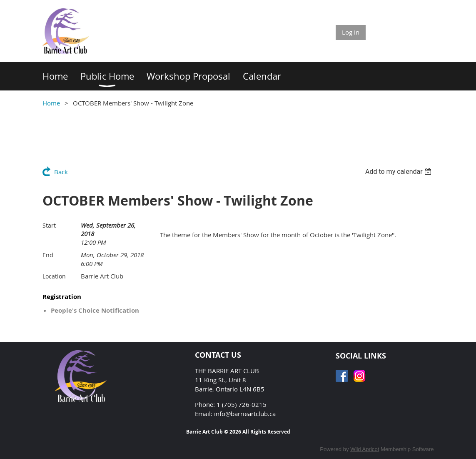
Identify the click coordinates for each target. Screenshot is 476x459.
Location (54, 276)
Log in (351, 32)
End (48, 255)
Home (51, 103)
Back (61, 172)
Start (49, 225)
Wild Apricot (365, 449)
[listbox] (400, 172)
